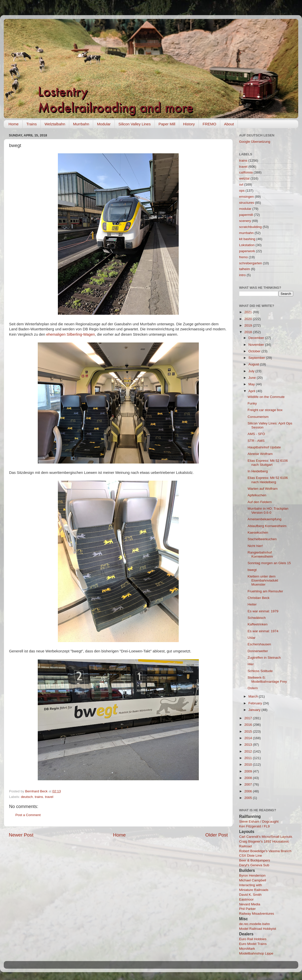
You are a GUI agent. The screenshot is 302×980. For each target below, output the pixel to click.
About (229, 124)
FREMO (209, 124)
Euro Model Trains (253, 944)
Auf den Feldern (260, 502)
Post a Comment (28, 815)
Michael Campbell (253, 880)
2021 (249, 312)
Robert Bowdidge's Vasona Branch (265, 851)
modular (245, 209)
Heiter (252, 604)
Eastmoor (246, 899)
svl (241, 184)
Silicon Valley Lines (135, 124)
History (189, 124)
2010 (249, 765)
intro (242, 275)
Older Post (217, 835)
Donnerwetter (258, 651)
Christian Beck (259, 598)
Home (14, 124)
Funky (252, 403)
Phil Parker (247, 909)
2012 (249, 751)
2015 (249, 731)
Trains (32, 124)
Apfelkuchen (257, 495)
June (253, 378)
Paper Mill (167, 124)
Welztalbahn (55, 124)
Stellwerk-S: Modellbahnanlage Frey (267, 680)
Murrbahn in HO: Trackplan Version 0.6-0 (268, 511)
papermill (246, 215)
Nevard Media (250, 904)
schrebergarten (251, 263)
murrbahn (246, 233)
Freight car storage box (265, 410)
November (257, 345)
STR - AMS (256, 441)
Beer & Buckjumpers (255, 860)
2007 (249, 784)
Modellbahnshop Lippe (256, 953)
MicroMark (247, 949)
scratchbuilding (250, 227)
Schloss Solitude (260, 671)
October (255, 351)
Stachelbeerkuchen (262, 539)
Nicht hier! (255, 546)
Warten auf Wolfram (263, 489)
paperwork (247, 251)
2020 (249, 319)
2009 (249, 771)
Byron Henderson (252, 875)
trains (39, 797)
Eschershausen (259, 644)
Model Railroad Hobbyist (258, 929)
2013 (249, 745)
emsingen (247, 197)
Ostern (253, 688)
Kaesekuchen (258, 532)
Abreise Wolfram (260, 454)
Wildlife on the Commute (266, 397)
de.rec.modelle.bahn (254, 924)
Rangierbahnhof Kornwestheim (260, 554)
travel (49, 797)
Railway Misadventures (257, 914)
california (246, 172)
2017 (249, 718)
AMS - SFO (256, 434)
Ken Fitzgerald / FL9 (254, 826)
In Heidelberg (258, 471)
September (257, 358)
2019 (249, 325)
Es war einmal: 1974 (263, 631)
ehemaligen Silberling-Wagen (71, 334)
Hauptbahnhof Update (264, 447)
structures (247, 203)
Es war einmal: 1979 (263, 611)
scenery (245, 221)
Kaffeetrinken (258, 624)
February (256, 703)
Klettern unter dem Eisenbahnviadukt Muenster (263, 580)
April (252, 391)
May (252, 384)
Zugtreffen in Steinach (264, 658)
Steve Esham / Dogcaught (259, 822)
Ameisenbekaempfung (265, 519)
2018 (249, 332)
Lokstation (247, 245)
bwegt (252, 570)
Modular (104, 124)
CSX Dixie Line (251, 856)
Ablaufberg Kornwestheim (267, 526)
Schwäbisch (257, 618)
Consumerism (258, 417)
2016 (249, 725)
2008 (249, 778)
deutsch (27, 797)
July (252, 371)
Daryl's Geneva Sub (254, 865)
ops (242, 191)
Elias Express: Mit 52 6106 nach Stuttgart (268, 463)
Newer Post (21, 835)
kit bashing (247, 239)
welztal (244, 178)
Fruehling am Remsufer (265, 591)
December (257, 338)
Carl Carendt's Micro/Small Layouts (266, 837)
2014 (249, 738)
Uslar (252, 638)
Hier (251, 664)
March (254, 696)
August (254, 364)
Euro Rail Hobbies (253, 939)
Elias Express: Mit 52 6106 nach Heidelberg (268, 480)
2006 (249, 791)
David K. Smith (250, 895)
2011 (249, 758)
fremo (243, 257)
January (255, 710)
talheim (245, 269)
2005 (249, 798)
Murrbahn (81, 124)
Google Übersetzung (255, 142)
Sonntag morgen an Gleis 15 (269, 563)
